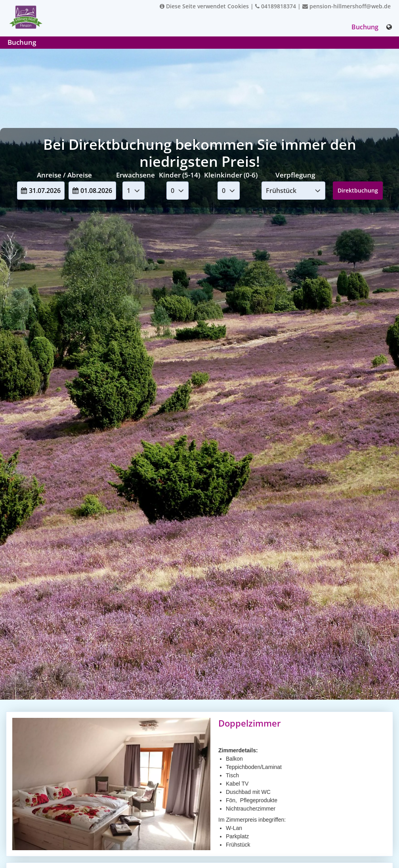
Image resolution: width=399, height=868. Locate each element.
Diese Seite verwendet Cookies (204, 6)
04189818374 (276, 6)
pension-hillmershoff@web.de (346, 6)
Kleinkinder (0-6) (231, 175)
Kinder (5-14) (179, 175)
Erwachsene (136, 175)
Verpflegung (295, 175)
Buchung (365, 27)
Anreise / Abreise (64, 175)
